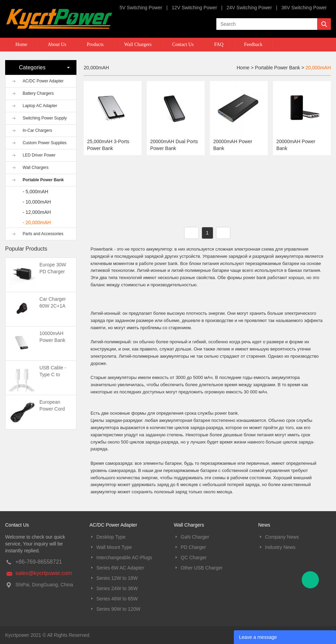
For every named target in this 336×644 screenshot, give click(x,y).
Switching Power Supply (45, 118)
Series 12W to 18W (117, 578)
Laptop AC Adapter (40, 106)
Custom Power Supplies (45, 143)
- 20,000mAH (37, 222)
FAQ (219, 44)
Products (95, 44)
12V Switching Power (194, 8)
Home (21, 44)
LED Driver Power (39, 155)
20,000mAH (318, 68)
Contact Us (183, 44)
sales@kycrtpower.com (44, 573)
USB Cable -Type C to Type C (53, 375)
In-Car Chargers (37, 130)
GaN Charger (195, 537)
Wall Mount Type (114, 547)
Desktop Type (111, 537)
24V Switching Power (249, 8)
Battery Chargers (38, 93)
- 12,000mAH (37, 212)
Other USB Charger (202, 568)
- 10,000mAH (37, 202)
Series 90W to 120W (118, 609)
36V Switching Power (304, 8)
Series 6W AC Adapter (120, 568)
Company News (282, 537)
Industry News (280, 547)
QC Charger (194, 557)
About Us (57, 44)
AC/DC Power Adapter (43, 81)
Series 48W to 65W (117, 599)
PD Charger (193, 547)
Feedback (253, 44)
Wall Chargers (138, 44)
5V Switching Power (141, 8)
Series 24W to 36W (117, 588)
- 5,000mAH (35, 192)
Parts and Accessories (43, 234)
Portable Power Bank (43, 180)
